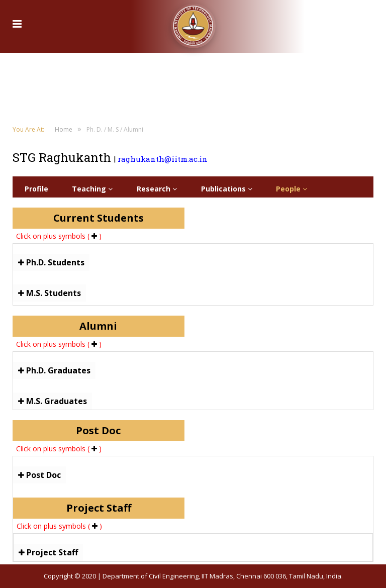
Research (157, 189)
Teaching (92, 189)
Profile (36, 189)
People (292, 189)
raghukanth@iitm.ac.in (163, 159)
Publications (227, 189)
